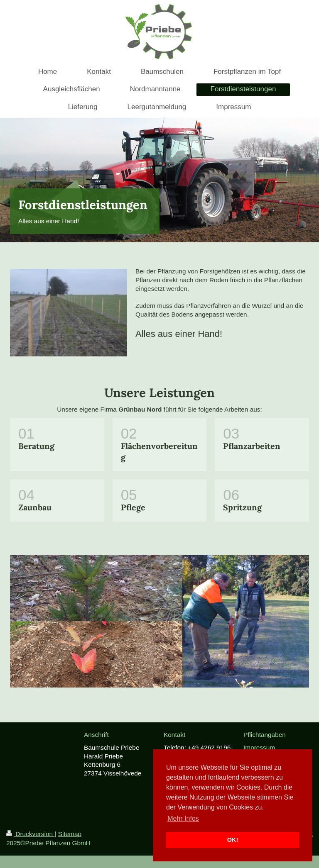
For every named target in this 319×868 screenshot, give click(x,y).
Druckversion (30, 834)
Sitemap (70, 834)
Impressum (259, 747)
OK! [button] (233, 840)
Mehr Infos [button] (183, 818)
